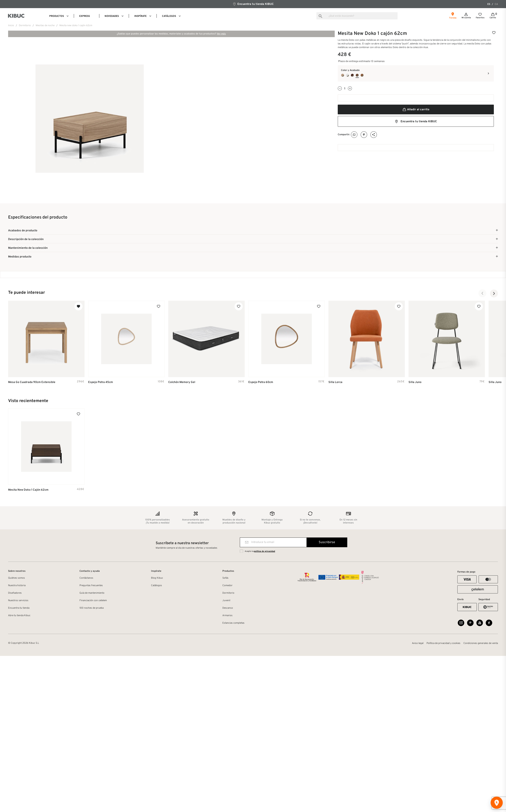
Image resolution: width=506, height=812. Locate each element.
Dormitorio (228, 594)
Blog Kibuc (157, 579)
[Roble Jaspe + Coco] (352, 75)
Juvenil (226, 601)
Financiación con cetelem (93, 601)
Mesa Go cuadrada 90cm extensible (32, 383)
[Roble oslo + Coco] (343, 75)
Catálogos (157, 586)
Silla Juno (415, 383)
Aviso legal (418, 645)
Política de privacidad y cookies (443, 645)
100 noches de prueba (92, 609)
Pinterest (364, 135)
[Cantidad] (345, 89)
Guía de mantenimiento (92, 594)
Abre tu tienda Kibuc (19, 616)
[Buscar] (357, 16)
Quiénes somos (17, 579)
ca (496, 4)
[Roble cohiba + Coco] (362, 75)
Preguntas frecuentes (91, 586)
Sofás (225, 579)
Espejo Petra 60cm (261, 383)
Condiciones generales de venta (481, 645)
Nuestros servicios (18, 601)
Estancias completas (233, 624)
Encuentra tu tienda (19, 609)
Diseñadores (15, 594)
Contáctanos (86, 579)
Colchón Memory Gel (182, 383)
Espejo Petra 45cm (101, 383)
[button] (482, 294)
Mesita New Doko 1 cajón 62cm (28, 490)
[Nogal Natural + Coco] (357, 75)
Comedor (227, 586)
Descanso (228, 609)
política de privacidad (264, 552)
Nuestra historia (17, 586)
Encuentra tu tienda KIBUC (253, 4)
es (489, 4)
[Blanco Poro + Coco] (347, 75)
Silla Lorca (335, 383)
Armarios (227, 616)
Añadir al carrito (416, 110)
